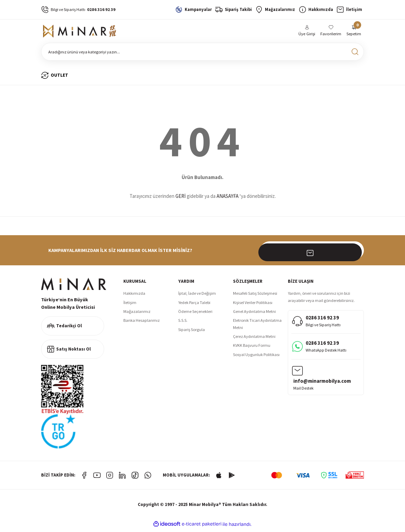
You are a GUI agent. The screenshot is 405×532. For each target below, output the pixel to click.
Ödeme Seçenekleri (195, 314)
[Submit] (355, 253)
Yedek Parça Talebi (194, 306)
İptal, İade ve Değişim (197, 296)
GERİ (181, 199)
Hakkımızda (134, 296)
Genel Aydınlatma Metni (254, 314)
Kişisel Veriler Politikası (253, 306)
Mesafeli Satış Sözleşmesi (255, 296)
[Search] (202, 55)
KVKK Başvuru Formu (252, 348)
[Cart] (354, 33)
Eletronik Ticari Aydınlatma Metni (257, 327)
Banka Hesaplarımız (142, 323)
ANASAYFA (228, 199)
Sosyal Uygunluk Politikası (256, 358)
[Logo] (81, 33)
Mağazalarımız (137, 314)
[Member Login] (307, 33)
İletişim (130, 306)
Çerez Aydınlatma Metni (254, 339)
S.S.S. (183, 323)
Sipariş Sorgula (192, 333)
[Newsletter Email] (312, 253)
